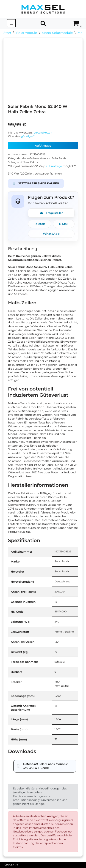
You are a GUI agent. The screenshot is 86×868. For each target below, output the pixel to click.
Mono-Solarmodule (57, 33)
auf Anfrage (54, 166)
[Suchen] (43, 23)
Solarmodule (27, 33)
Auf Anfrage (43, 146)
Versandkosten (43, 133)
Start (7, 33)
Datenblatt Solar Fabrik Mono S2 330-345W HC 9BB (45, 766)
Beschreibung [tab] (23, 249)
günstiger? (28, 136)
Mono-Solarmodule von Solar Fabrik (44, 158)
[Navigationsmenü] (11, 23)
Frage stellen (51, 213)
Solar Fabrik (31, 162)
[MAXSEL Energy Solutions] (43, 9)
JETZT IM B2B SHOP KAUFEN (36, 184)
